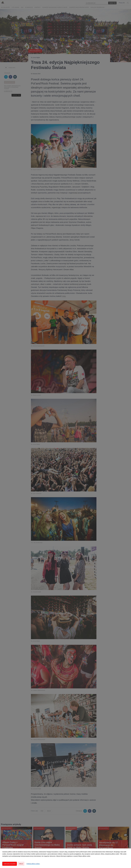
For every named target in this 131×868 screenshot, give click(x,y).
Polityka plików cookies (33, 864)
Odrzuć (21, 864)
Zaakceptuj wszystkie (10, 864)
